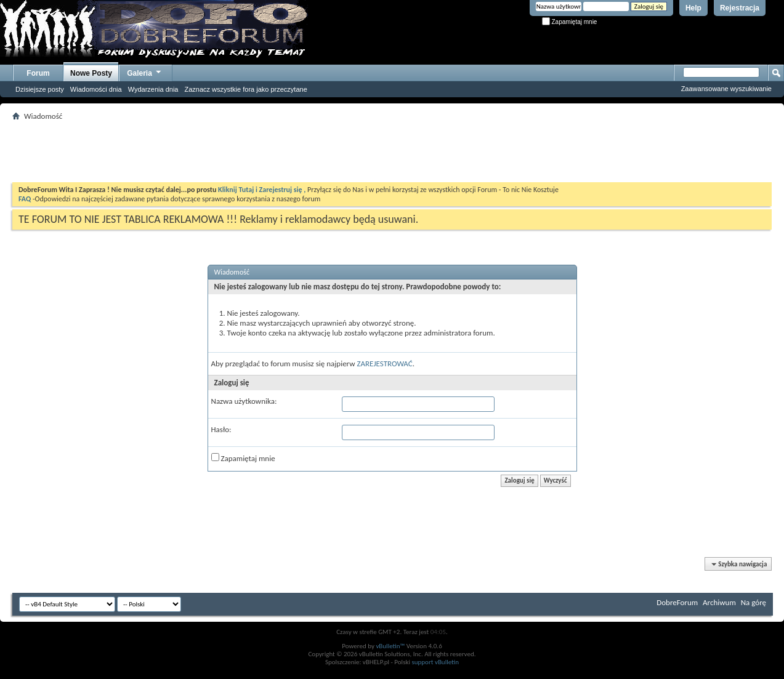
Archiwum (719, 602)
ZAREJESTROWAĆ (384, 364)
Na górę (754, 602)
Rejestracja (740, 8)
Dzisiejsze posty (40, 89)
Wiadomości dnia (96, 89)
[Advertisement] (392, 151)
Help (693, 8)
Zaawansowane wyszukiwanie (726, 89)
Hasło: (221, 429)
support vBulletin (435, 662)
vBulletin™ (390, 646)
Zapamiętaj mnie (570, 22)
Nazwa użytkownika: (244, 401)
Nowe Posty (91, 73)
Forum (38, 73)
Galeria (145, 72)
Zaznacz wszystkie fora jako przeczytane (245, 89)
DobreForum (677, 602)
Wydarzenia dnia (153, 89)
